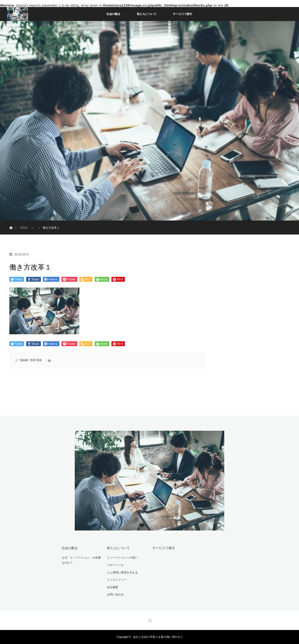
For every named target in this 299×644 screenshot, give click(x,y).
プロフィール (115, 565)
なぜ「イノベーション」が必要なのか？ (81, 560)
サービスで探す (183, 14)
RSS (149, 619)
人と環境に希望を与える (122, 573)
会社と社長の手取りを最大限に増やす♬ (158, 637)
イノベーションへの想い (122, 558)
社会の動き (114, 14)
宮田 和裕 (36, 360)
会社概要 (113, 587)
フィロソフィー (117, 580)
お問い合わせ (115, 594)
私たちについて (147, 14)
